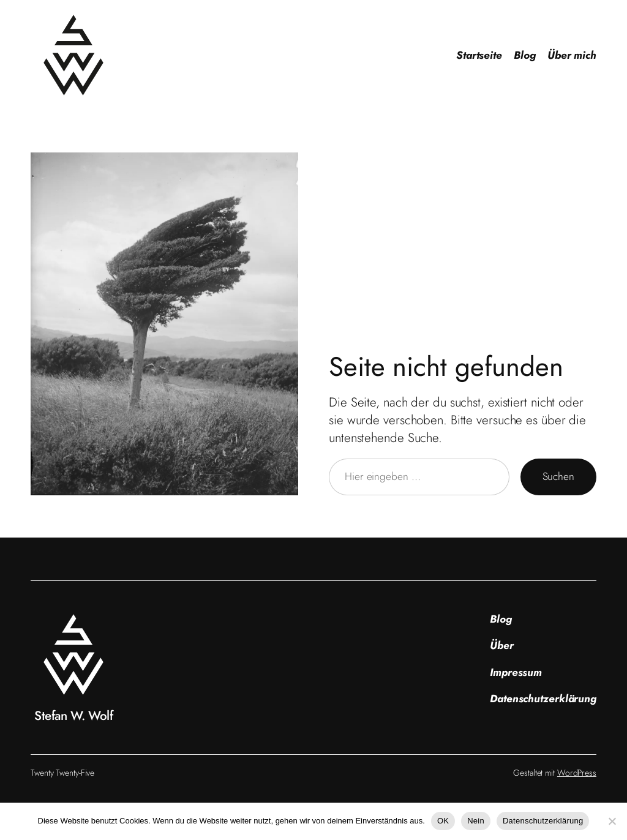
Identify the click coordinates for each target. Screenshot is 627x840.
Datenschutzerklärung (543, 821)
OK (443, 821)
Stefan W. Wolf (73, 716)
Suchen (558, 476)
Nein (476, 821)
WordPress (577, 773)
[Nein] (612, 821)
